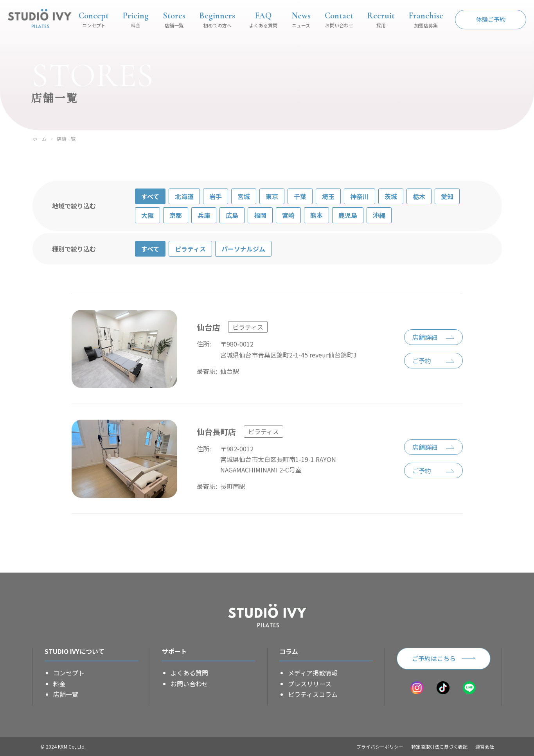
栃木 (419, 196)
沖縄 (379, 215)
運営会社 (485, 746)
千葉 (300, 196)
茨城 (391, 196)
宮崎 (288, 215)
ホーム (40, 139)
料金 (59, 684)
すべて (150, 196)
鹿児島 (348, 215)
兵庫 (204, 215)
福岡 (260, 215)
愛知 (447, 196)
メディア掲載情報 (313, 673)
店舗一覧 (66, 139)
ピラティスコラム (313, 694)
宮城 (244, 196)
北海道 (184, 196)
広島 (232, 215)
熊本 (316, 215)
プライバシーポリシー (380, 746)
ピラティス (190, 249)
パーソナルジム (243, 249)
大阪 (147, 215)
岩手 (216, 196)
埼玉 (328, 196)
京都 (176, 215)
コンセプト (69, 673)
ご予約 (422, 361)
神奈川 (360, 196)
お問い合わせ (189, 684)
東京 (272, 196)
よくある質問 (189, 673)
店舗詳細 (425, 337)
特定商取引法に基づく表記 (439, 746)
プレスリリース (310, 684)
